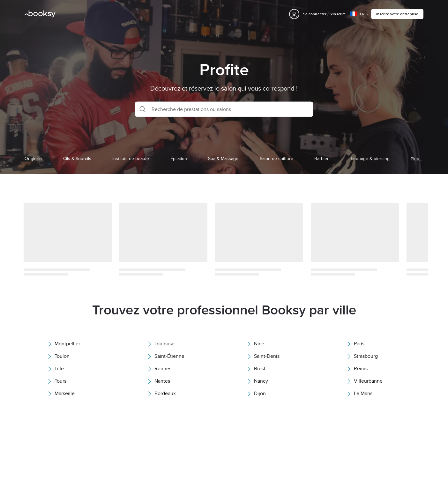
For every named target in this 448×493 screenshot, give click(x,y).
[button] (224, 109)
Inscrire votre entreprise (397, 14)
